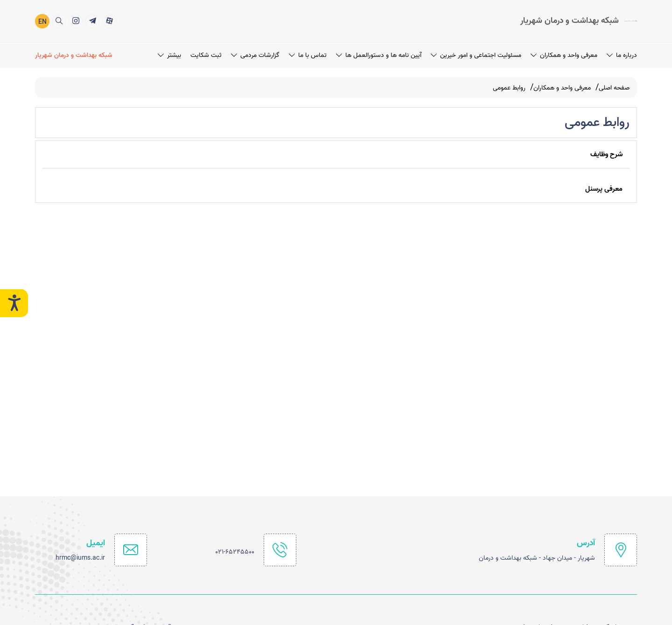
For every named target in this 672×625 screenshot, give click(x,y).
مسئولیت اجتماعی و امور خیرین (476, 54)
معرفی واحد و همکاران (564, 54)
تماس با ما (308, 54)
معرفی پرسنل (604, 189)
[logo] (579, 21)
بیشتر (169, 54)
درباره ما (622, 54)
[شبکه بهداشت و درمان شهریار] (75, 54)
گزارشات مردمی (255, 54)
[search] (59, 20)
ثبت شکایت (206, 54)
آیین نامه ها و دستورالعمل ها (379, 54)
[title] (109, 20)
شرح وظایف (606, 154)
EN (42, 22)
